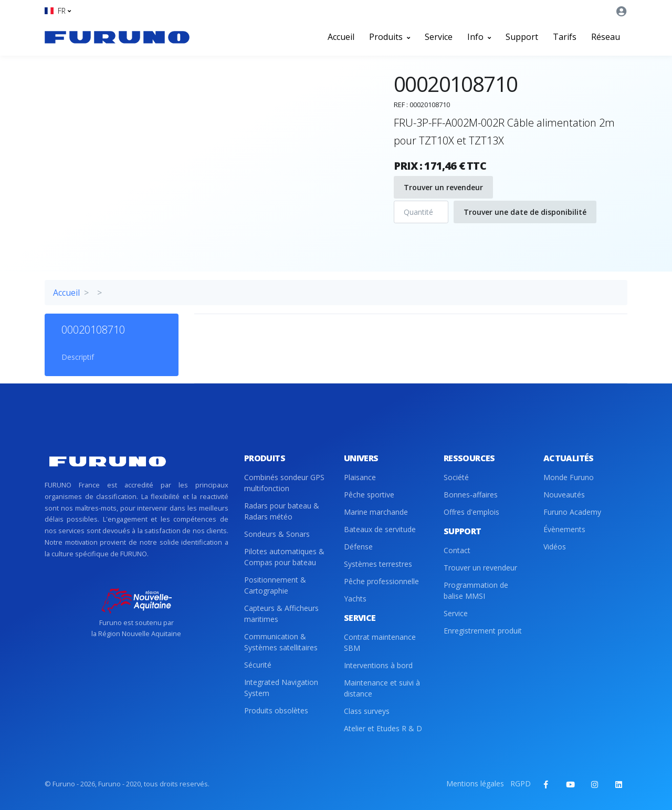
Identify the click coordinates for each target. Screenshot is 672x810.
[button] (58, 11)
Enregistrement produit (483, 631)
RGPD (521, 783)
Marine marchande (376, 512)
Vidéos (555, 547)
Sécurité (258, 665)
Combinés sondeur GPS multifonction (284, 483)
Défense (358, 547)
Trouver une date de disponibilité (525, 212)
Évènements (564, 529)
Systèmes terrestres (378, 564)
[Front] (117, 37)
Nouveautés (564, 495)
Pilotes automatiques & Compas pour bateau (284, 557)
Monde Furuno (569, 477)
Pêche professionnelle (381, 581)
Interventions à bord (378, 665)
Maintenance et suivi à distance (382, 688)
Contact (457, 550)
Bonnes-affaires (471, 495)
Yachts (355, 599)
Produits (390, 37)
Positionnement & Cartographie (275, 585)
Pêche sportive (369, 495)
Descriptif (78, 357)
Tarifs (565, 37)
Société (456, 477)
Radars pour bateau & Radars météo (282, 511)
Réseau (606, 37)
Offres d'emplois (471, 512)
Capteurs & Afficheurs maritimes (281, 614)
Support (522, 37)
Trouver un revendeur (443, 187)
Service (439, 37)
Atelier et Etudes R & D (383, 728)
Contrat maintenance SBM (380, 642)
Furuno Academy (572, 512)
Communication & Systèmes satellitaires (281, 642)
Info (479, 37)
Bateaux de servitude (380, 529)
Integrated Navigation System (281, 688)
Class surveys (367, 711)
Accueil (341, 37)
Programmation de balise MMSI (476, 590)
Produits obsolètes (276, 710)
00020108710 (93, 330)
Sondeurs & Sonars (277, 534)
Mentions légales (475, 783)
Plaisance (360, 477)
